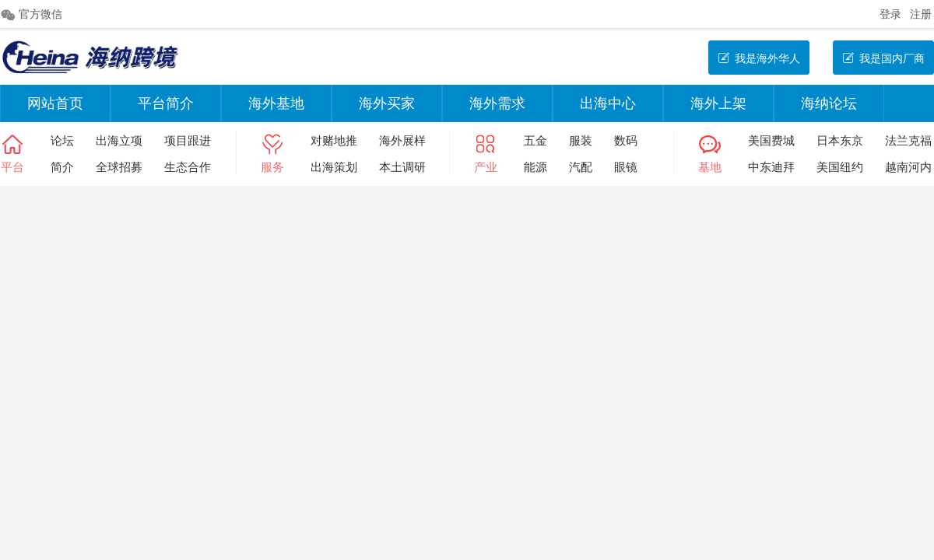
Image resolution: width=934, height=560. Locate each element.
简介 (62, 167)
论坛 (62, 140)
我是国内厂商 (883, 58)
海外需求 (497, 103)
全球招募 (119, 167)
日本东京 (840, 140)
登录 (890, 14)
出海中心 (608, 103)
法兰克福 (908, 140)
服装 (581, 140)
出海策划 (334, 167)
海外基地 (276, 103)
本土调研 (402, 167)
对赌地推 (334, 140)
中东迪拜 (771, 167)
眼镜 (626, 167)
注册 (921, 14)
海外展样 (402, 140)
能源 (535, 167)
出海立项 (119, 140)
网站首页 (55, 103)
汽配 (581, 167)
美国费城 (771, 140)
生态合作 (188, 167)
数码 (626, 140)
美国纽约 (840, 167)
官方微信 (31, 15)
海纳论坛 (829, 103)
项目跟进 (188, 140)
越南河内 (908, 167)
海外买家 (387, 103)
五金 (535, 140)
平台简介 (166, 103)
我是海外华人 (759, 58)
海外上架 (718, 103)
